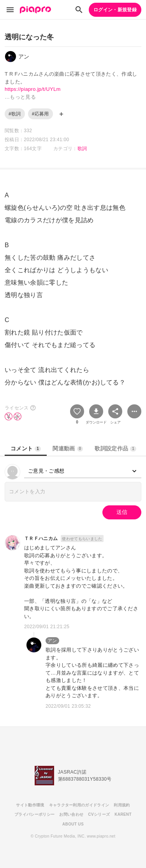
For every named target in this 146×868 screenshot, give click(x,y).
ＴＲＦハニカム (41, 539)
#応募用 (40, 114)
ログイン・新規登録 (115, 10)
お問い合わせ (71, 814)
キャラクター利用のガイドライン (79, 805)
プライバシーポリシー (34, 814)
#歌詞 (15, 114)
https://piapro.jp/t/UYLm (33, 89)
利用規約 (122, 805)
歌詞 (82, 149)
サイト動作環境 (30, 805)
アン (52, 641)
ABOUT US (73, 824)
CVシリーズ (99, 814)
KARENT (123, 814)
